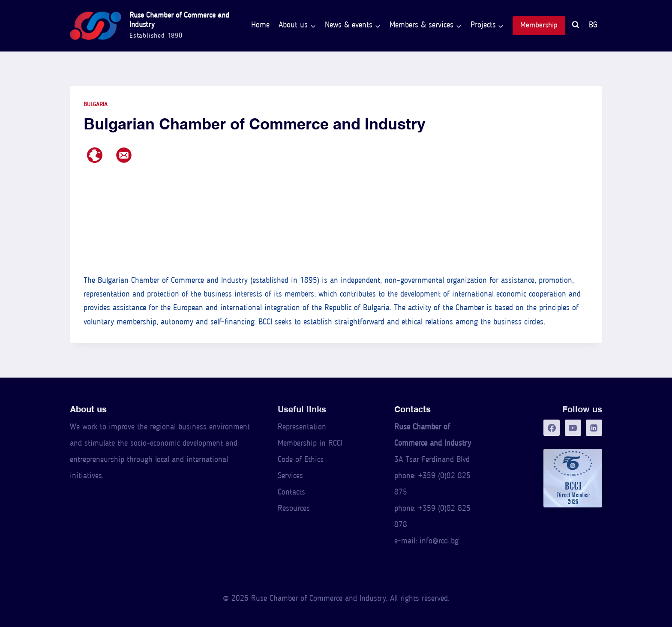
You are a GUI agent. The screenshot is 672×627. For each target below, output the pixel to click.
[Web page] (95, 155)
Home (260, 25)
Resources (294, 509)
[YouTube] (573, 428)
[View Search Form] (576, 26)
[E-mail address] (124, 155)
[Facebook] (552, 428)
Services (290, 476)
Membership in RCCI (310, 444)
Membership (539, 25)
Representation (302, 427)
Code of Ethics (301, 460)
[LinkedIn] (594, 428)
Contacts (291, 493)
